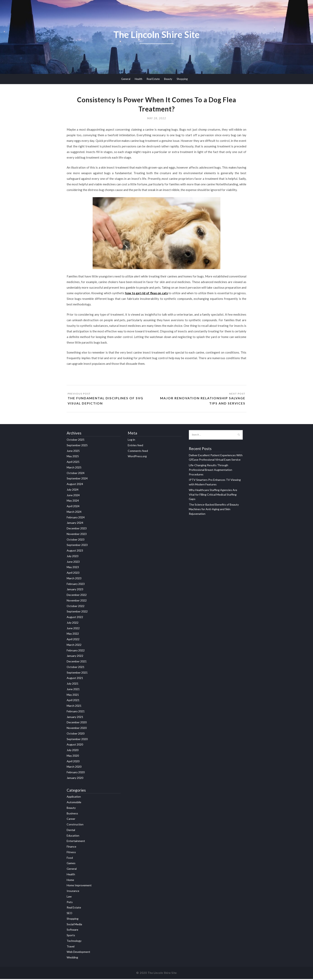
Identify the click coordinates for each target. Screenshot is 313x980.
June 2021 (73, 690)
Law (69, 897)
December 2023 (77, 529)
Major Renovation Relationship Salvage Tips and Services (203, 401)
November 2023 (77, 535)
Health (139, 79)
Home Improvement (79, 886)
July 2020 (73, 751)
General (126, 79)
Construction (75, 825)
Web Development (78, 953)
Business (72, 814)
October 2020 (76, 734)
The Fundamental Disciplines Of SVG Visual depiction (106, 401)
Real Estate (153, 79)
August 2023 (75, 551)
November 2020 (77, 729)
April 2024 (73, 507)
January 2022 (75, 657)
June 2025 (73, 452)
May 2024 (73, 501)
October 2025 (76, 441)
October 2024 (76, 474)
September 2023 (77, 546)
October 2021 (76, 668)
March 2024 (74, 513)
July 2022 (73, 624)
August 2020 (75, 745)
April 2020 (73, 762)
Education (73, 836)
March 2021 (74, 707)
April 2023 (73, 574)
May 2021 (73, 695)
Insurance (73, 892)
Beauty (168, 79)
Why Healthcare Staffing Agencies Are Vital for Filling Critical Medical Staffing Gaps (213, 495)
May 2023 (73, 568)
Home (70, 881)
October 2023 (76, 540)
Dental (71, 831)
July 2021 (73, 684)
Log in (131, 441)
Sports (71, 936)
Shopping (182, 79)
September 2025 (77, 446)
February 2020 (76, 773)
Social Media (74, 925)
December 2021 (77, 662)
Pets (70, 903)
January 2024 (75, 524)
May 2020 (73, 757)
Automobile (74, 803)
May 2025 (73, 457)
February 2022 (76, 651)
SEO (69, 914)
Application (74, 798)
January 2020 (75, 779)
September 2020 (77, 740)
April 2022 (73, 640)
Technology (74, 942)
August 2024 (75, 485)
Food (70, 858)
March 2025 (74, 468)
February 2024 (76, 518)
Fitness (71, 853)
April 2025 (73, 463)
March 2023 (74, 579)
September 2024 (77, 479)
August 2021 (75, 679)
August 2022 (75, 618)
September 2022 (77, 612)
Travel (71, 947)
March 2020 (74, 768)
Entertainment (76, 842)
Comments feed (138, 452)
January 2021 (75, 718)
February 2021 (76, 712)
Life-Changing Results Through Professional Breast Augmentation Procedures (210, 471)
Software (72, 931)
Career (71, 820)
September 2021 (77, 673)
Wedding (72, 958)
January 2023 (75, 590)
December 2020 (77, 723)
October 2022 (76, 607)
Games (71, 864)
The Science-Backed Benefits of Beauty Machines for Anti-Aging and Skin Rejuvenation (214, 510)
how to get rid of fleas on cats (147, 294)
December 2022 (77, 596)
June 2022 (73, 629)
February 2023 (76, 585)
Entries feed (135, 446)
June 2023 (73, 562)
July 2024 (73, 490)
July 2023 (73, 557)
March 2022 (74, 646)
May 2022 (73, 635)
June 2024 (73, 496)
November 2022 (77, 601)
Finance (71, 847)
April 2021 (73, 701)
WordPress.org (137, 457)
